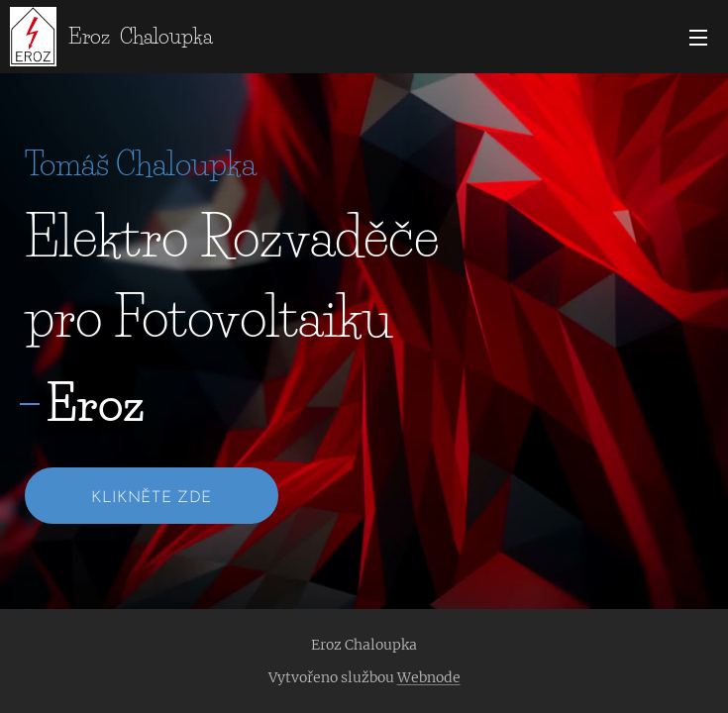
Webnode (429, 677)
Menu (698, 38)
